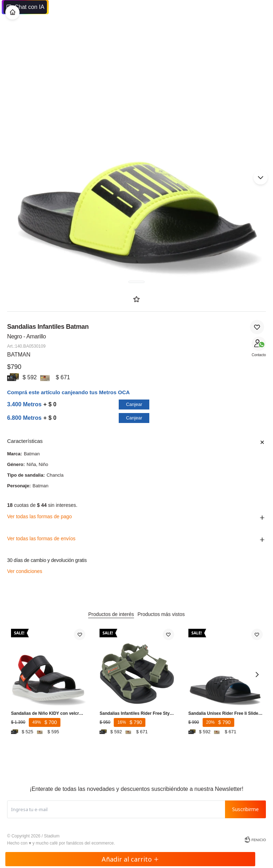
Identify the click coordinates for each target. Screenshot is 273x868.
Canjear (134, 404)
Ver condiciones (25, 571)
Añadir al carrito (130, 859)
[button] (261, 177)
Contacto (259, 355)
